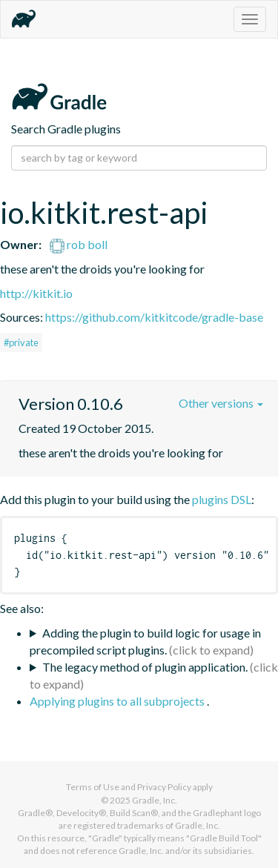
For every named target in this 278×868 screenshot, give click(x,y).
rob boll (79, 244)
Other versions (221, 403)
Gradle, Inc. (155, 800)
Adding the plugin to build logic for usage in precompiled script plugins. (145, 641)
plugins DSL (222, 499)
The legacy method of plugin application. (145, 667)
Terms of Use (93, 787)
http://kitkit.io (36, 293)
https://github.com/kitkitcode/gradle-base (154, 317)
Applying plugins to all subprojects (118, 701)
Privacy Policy (164, 787)
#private (21, 342)
